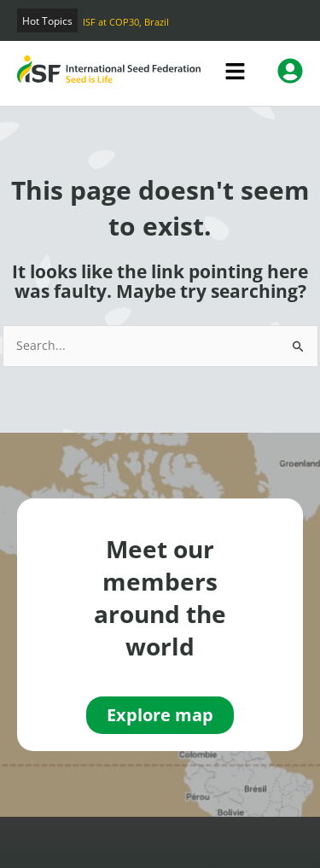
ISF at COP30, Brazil (126, 22)
